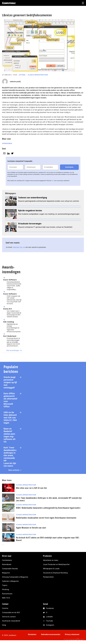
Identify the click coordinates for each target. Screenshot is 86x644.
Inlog (4, 625)
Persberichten (48, 577)
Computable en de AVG (11, 612)
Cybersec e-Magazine (10, 581)
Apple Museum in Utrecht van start (31, 528)
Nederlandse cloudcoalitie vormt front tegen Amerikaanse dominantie (46, 518)
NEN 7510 (6, 598)
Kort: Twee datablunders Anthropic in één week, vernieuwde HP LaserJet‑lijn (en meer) (10, 457)
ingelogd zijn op (19, 247)
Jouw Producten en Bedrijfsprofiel (56, 564)
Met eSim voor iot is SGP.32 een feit (31, 488)
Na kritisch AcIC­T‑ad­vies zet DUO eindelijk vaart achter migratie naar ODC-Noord (48, 539)
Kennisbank (7, 564)
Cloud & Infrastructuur (38, 75)
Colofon (5, 608)
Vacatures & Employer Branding (55, 573)
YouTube (50, 621)
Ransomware (7, 594)
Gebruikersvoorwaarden (51, 634)
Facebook (50, 608)
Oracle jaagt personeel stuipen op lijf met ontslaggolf (10, 382)
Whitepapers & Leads (51, 569)
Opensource (7, 143)
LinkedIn (49, 617)
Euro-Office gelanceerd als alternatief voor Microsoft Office (10, 400)
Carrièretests (7, 560)
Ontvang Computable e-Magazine (15, 577)
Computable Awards (10, 569)
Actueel (22, 75)
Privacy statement (72, 634)
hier (53, 181)
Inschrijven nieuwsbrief (11, 621)
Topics (5, 585)
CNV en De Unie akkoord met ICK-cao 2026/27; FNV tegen (10, 418)
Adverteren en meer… (51, 560)
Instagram (50, 625)
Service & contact (9, 617)
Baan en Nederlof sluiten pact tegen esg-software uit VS (9, 435)
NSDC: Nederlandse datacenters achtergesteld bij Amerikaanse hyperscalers (48, 508)
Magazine (6, 573)
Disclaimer (32, 634)
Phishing (5, 590)
